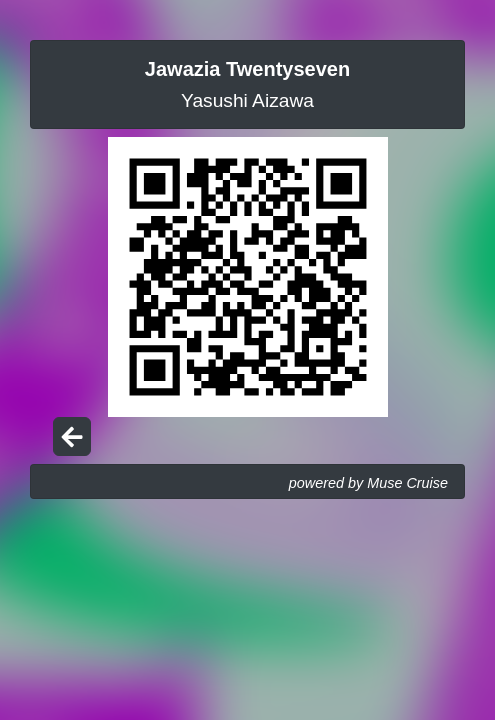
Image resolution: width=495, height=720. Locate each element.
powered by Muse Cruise (368, 483)
